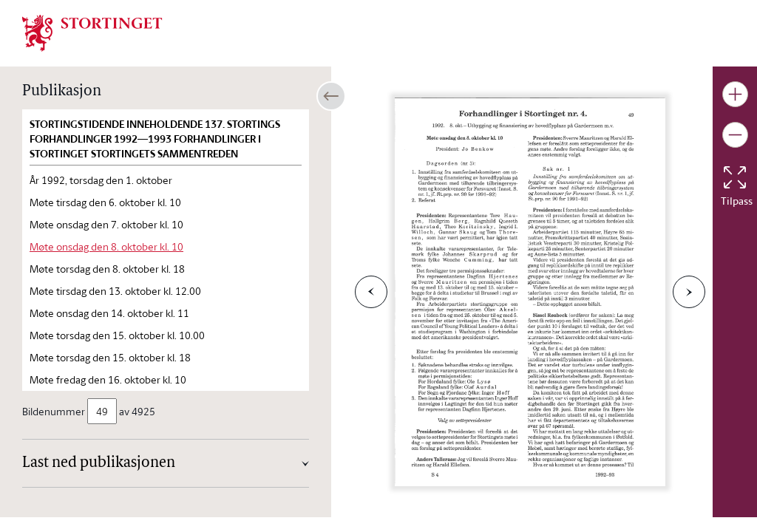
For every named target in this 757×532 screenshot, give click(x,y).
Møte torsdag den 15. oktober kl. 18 (110, 357)
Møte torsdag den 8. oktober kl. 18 (107, 269)
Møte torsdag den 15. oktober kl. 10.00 (117, 335)
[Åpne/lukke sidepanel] (331, 96)
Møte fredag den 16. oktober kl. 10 (108, 379)
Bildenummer (55, 411)
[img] (92, 32)
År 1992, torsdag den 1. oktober (101, 180)
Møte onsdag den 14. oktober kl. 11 (109, 313)
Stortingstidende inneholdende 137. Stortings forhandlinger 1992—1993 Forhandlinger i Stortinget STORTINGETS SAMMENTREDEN (155, 139)
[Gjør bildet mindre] (735, 135)
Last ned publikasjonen (99, 463)
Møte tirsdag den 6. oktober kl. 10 (105, 202)
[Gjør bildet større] (735, 94)
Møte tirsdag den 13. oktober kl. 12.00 (115, 291)
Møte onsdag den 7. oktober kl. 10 (106, 224)
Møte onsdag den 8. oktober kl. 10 (106, 246)
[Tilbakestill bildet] (735, 177)
